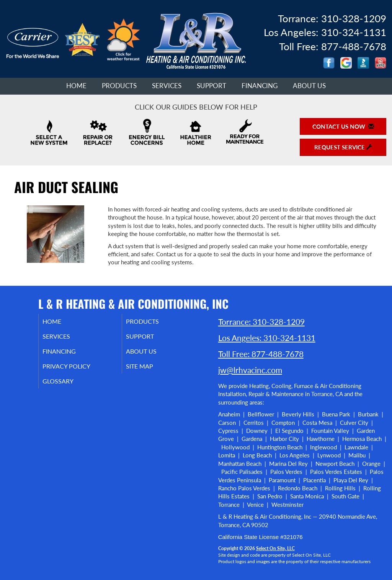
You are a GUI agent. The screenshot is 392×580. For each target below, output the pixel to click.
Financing (260, 86)
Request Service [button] (343, 147)
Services (167, 86)
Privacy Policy (77, 370)
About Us (309, 86)
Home (76, 86)
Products (119, 86)
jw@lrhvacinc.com (250, 370)
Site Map (149, 370)
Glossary (67, 386)
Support (212, 86)
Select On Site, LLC (275, 548)
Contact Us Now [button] (343, 126)
